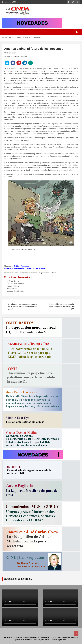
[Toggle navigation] (5, 32)
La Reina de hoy (13, 281)
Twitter (17, 266)
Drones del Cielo (13, 286)
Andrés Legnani (11, 53)
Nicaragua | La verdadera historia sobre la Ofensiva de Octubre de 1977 (61, 307)
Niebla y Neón (12, 289)
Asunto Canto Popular (15, 284)
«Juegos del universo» (15, 291)
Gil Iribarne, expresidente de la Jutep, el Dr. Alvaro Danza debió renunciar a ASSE (23, 307)
